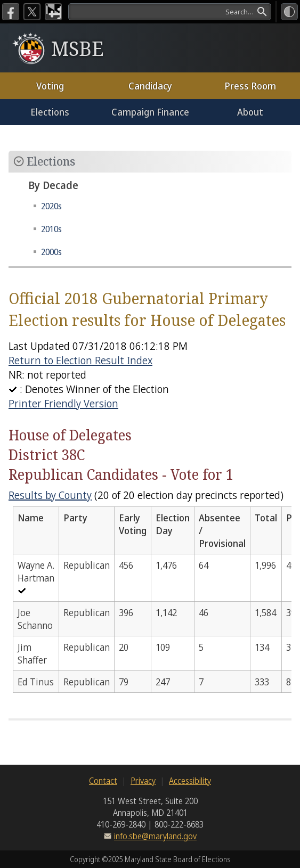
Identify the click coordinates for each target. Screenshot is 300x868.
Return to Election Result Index (80, 360)
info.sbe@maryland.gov (155, 836)
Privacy (143, 781)
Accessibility (190, 781)
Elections (50, 112)
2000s (51, 252)
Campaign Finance (150, 112)
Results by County (50, 495)
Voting (50, 86)
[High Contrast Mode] (289, 12)
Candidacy (150, 86)
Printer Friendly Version (63, 403)
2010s (51, 229)
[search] (170, 12)
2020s (51, 206)
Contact (103, 781)
